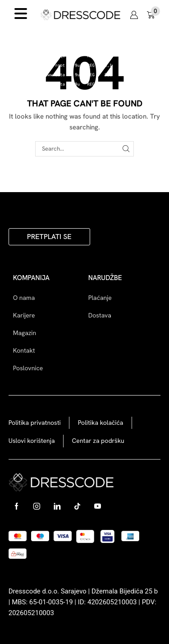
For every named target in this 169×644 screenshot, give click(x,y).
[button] (134, 15)
